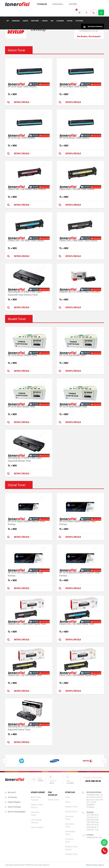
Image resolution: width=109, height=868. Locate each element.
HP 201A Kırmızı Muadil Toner (22, 355)
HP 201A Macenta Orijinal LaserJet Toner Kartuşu (80, 574)
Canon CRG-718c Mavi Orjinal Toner (77, 624)
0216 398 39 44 (93, 781)
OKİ (52, 21)
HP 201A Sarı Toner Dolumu (21, 138)
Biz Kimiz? (11, 792)
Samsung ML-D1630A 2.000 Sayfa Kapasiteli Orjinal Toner (25, 728)
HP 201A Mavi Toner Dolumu (73, 87)
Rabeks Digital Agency (95, 865)
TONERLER (42, 4)
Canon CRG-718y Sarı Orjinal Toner (25, 675)
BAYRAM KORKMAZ (92, 27)
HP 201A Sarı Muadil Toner (72, 355)
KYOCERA (79, 21)
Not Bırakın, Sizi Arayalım (89, 36)
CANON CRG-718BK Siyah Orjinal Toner (27, 624)
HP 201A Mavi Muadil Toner (21, 407)
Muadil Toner (53, 800)
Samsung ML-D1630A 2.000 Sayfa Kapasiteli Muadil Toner (25, 459)
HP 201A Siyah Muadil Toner (73, 407)
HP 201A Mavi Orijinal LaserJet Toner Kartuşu (78, 523)
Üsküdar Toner (71, 854)
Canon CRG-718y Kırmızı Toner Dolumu (27, 189)
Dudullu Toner (71, 812)
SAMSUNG (16, 21)
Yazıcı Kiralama (37, 827)
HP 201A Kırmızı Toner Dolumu (74, 138)
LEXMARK (60, 21)
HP (8, 21)
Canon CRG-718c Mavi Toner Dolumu (26, 240)
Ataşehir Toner (71, 807)
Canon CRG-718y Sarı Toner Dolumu (77, 189)
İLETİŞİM (73, 4)
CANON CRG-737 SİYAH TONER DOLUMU (80, 292)
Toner (68, 797)
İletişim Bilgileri (13, 802)
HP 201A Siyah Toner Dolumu (22, 87)
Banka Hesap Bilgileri (15, 812)
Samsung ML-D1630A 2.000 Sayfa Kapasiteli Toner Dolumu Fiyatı (25, 293)
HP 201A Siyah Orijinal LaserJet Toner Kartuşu (26, 523)
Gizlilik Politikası (13, 807)
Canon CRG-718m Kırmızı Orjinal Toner (78, 675)
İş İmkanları (11, 797)
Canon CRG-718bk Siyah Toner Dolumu (78, 240)
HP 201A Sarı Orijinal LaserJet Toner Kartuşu (25, 574)
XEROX (25, 21)
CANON (45, 21)
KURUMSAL (58, 4)
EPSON (70, 21)
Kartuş (68, 802)
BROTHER (35, 21)
